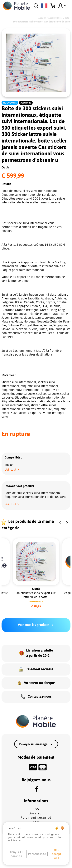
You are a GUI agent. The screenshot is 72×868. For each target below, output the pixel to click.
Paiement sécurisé (36, 818)
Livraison (36, 813)
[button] (12, 470)
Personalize (37, 854)
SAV (36, 822)
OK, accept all (57, 854)
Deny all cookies (16, 854)
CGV (36, 809)
